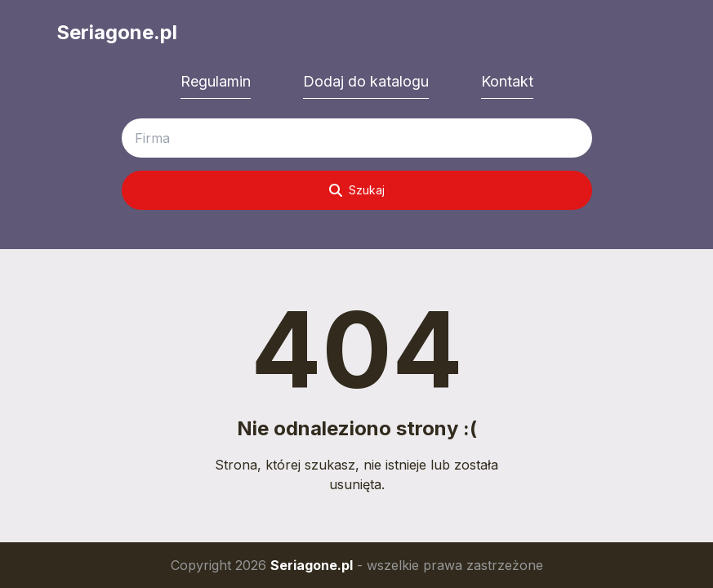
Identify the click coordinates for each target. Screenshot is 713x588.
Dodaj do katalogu (366, 81)
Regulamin (216, 81)
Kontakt (507, 81)
